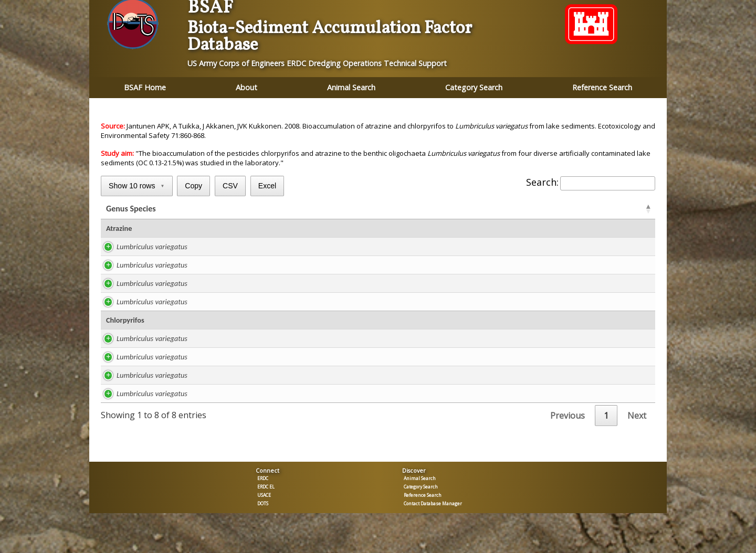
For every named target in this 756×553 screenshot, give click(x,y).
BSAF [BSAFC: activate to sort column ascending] (565, 210)
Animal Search (351, 87)
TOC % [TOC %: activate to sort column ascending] (398, 210)
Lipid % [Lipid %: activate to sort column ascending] (278, 210)
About (246, 87)
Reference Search (602, 87)
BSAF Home (145, 87)
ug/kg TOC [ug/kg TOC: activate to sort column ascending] (456, 210)
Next (637, 418)
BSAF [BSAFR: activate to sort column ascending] (516, 210)
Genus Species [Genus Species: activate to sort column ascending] (131, 210)
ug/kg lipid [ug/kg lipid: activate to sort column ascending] (337, 210)
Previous (568, 418)
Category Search (474, 87)
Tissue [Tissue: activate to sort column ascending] (614, 210)
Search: (591, 182)
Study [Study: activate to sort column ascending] (228, 210)
